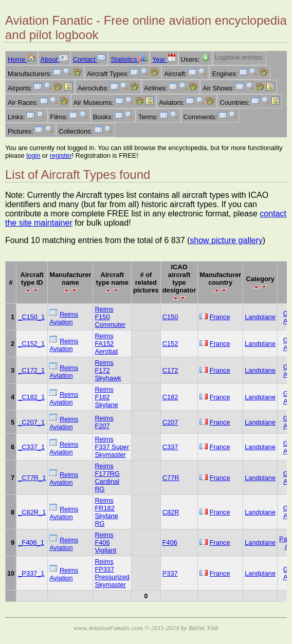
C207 (170, 422)
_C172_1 (31, 370)
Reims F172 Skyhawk (108, 370)
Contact (89, 59)
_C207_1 (31, 422)
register (61, 155)
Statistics (129, 59)
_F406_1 (31, 542)
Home (22, 59)
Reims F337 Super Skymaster (112, 447)
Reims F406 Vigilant (105, 542)
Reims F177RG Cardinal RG (107, 477)
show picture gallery (226, 240)
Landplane (260, 317)
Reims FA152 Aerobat (106, 344)
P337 (170, 573)
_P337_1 (31, 573)
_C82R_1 (32, 512)
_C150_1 (31, 317)
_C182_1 (31, 397)
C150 (170, 317)
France (220, 317)
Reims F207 (104, 422)
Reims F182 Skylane (106, 397)
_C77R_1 (32, 478)
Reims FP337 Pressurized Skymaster (112, 573)
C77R (171, 478)
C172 (170, 370)
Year (164, 59)
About (54, 59)
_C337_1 (31, 447)
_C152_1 (31, 344)
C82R (171, 512)
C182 (170, 397)
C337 (170, 447)
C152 (170, 344)
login (33, 155)
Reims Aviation (64, 318)
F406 (170, 542)
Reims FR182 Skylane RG (106, 512)
